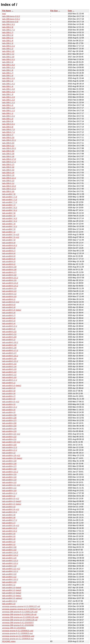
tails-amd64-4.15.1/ (10, 472)
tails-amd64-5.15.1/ (10, 361)
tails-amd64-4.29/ (9, 415)
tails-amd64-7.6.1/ (10, 210)
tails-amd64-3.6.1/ (10, 531)
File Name (7, 11)
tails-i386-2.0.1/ (9, 59)
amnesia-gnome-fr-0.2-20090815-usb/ (18, 631)
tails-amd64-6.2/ (9, 264)
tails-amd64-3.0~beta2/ (12, 593)
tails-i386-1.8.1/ (9, 67)
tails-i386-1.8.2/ (9, 65)
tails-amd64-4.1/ (9, 496)
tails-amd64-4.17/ (9, 466)
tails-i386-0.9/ (8, 121)
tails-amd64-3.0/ (9, 604)
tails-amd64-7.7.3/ (10, 197)
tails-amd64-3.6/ (9, 534)
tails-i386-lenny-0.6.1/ (11, 19)
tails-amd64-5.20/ (9, 337)
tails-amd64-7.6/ (9, 213)
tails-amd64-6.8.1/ (10, 245)
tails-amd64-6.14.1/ (10, 286)
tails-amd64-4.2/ (9, 453)
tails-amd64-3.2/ (9, 544)
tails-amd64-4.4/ (9, 410)
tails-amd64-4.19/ (9, 461)
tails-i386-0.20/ (8, 151)
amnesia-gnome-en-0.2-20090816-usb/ (18, 636)
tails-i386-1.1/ (8, 113)
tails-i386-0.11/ (8, 183)
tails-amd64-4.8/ (9, 394)
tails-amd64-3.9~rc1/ (11, 509)
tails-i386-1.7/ (8, 73)
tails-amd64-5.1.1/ (10, 380)
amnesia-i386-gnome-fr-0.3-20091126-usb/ (20, 612)
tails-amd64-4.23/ (9, 431)
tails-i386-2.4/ (8, 41)
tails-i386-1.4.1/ (9, 84)
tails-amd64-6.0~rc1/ (11, 302)
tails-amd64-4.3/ (9, 412)
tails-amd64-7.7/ (9, 205)
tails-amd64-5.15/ (9, 364)
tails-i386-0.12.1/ (9, 178)
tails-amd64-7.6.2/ (10, 208)
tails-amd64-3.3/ (9, 542)
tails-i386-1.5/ (8, 81)
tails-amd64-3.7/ (9, 523)
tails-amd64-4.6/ (9, 399)
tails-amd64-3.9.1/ (10, 512)
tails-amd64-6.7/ (9, 251)
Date (70, 11)
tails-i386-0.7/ (8, 135)
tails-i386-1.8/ (8, 70)
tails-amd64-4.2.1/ (10, 450)
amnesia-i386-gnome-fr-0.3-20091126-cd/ (19, 614)
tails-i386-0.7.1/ (9, 132)
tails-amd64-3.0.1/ (10, 601)
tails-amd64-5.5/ (9, 321)
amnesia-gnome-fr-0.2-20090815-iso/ (17, 633)
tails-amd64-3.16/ (9, 547)
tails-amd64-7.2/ (9, 229)
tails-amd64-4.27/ (9, 420)
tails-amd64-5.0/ (9, 388)
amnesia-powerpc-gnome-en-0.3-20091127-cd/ (22, 609)
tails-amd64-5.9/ (9, 307)
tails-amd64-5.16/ (9, 359)
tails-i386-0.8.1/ (9, 124)
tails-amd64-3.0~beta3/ (12, 590)
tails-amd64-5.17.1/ (10, 350)
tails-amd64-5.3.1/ (10, 326)
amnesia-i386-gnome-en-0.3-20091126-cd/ (20, 620)
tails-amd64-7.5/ (9, 216)
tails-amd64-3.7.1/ (10, 520)
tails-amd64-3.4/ (9, 539)
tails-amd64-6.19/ (9, 267)
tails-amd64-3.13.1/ (10, 563)
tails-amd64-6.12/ (9, 291)
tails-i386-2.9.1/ (9, 24)
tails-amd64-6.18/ (9, 270)
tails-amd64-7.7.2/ (10, 200)
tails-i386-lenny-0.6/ (10, 22)
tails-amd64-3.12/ (9, 574)
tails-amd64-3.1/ (9, 585)
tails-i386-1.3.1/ (9, 92)
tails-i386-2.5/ (8, 38)
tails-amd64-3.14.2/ (10, 552)
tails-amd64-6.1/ (9, 299)
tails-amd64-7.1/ (9, 232)
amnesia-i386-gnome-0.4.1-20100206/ (18, 625)
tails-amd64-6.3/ (9, 262)
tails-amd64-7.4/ (9, 224)
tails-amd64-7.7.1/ (10, 202)
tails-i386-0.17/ (8, 164)
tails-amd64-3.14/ (9, 558)
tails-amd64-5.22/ (9, 332)
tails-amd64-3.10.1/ (10, 579)
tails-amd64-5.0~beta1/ (12, 386)
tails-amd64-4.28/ (9, 418)
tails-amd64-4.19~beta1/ (12, 458)
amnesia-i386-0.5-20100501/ (14, 628)
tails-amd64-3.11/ (9, 577)
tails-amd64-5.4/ (9, 323)
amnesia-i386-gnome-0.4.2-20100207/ (18, 623)
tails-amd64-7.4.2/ (10, 218)
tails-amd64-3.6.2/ (10, 528)
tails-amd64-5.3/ (9, 329)
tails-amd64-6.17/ (9, 272)
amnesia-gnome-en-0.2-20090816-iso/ (18, 639)
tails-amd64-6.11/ (9, 294)
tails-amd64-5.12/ (9, 372)
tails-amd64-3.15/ (9, 550)
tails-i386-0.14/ (8, 173)
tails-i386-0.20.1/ (9, 148)
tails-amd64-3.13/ (9, 566)
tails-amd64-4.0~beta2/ (12, 501)
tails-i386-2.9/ (8, 27)
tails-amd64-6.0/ (9, 305)
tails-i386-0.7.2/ (9, 130)
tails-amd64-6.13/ (9, 288)
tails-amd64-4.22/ (9, 437)
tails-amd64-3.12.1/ (10, 571)
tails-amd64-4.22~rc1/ (11, 434)
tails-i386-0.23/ (8, 138)
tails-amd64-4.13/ (9, 480)
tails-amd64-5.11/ (9, 375)
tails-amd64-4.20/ (9, 445)
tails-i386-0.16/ (8, 167)
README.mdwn (9, 641)
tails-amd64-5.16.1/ (10, 356)
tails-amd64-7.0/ (9, 240)
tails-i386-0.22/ (8, 143)
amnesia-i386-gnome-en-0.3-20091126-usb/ (20, 617)
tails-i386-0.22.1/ (9, 140)
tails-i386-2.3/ (8, 43)
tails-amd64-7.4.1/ (10, 221)
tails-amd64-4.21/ (9, 439)
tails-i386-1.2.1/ (9, 103)
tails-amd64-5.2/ (9, 340)
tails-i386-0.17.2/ (9, 159)
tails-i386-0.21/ (8, 146)
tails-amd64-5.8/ (9, 313)
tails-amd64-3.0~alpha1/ (12, 598)
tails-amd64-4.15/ (9, 474)
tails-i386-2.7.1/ (9, 30)
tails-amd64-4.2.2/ (10, 447)
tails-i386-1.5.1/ (9, 78)
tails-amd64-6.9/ (9, 243)
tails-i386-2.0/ (8, 62)
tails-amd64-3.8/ (9, 518)
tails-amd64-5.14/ (9, 367)
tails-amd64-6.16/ (9, 275)
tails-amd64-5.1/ (9, 383)
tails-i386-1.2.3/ (9, 97)
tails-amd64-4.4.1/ (10, 407)
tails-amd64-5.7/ (9, 315)
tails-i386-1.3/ (8, 94)
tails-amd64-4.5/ (9, 404)
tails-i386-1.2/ (8, 105)
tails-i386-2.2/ (8, 49)
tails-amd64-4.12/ (9, 482)
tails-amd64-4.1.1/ (10, 493)
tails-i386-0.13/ (8, 175)
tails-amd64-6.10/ (9, 296)
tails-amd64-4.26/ (9, 423)
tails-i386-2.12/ (8, 51)
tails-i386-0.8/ (8, 127)
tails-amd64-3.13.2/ (10, 561)
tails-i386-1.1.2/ (9, 108)
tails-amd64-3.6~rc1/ (11, 526)
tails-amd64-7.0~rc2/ (11, 235)
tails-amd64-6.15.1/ (10, 278)
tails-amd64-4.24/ (9, 429)
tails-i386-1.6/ (8, 76)
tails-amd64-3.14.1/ (10, 555)
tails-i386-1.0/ (8, 119)
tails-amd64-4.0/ (9, 507)
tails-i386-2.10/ (8, 57)
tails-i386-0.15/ (8, 170)
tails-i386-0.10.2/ (9, 186)
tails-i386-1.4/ (8, 86)
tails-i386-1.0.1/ (9, 116)
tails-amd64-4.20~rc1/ (11, 442)
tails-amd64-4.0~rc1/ (11, 499)
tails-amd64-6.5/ (9, 256)
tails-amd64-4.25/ (9, 426)
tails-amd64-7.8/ (9, 194)
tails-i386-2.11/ (8, 54)
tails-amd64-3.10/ (9, 582)
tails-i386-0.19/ (8, 154)
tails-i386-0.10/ (8, 191)
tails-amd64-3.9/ (9, 515)
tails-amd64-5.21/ (9, 334)
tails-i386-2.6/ (8, 35)
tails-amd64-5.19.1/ (10, 342)
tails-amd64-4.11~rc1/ (11, 485)
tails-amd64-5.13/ (9, 369)
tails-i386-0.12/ (8, 181)
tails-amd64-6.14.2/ (10, 283)
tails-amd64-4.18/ (9, 464)
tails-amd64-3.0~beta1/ (12, 596)
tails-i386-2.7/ (8, 32)
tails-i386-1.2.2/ (9, 100)
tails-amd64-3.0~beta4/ (12, 588)
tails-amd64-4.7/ (9, 396)
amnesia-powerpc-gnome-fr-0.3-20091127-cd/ (21, 606)
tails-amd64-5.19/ (9, 345)
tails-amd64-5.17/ (9, 353)
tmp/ (4, 14)
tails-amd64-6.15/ (9, 280)
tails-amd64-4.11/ (9, 488)
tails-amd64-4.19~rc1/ (11, 455)
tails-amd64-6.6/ (9, 253)
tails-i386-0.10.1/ (9, 189)
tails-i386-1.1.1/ (9, 111)
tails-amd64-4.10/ (9, 491)
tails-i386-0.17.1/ (9, 162)
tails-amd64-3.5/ (9, 536)
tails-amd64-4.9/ (9, 391)
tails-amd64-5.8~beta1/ (12, 310)
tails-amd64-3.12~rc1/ (11, 569)
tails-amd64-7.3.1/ (10, 226)
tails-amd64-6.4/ (9, 259)
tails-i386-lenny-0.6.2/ (11, 16)
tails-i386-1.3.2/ (9, 89)
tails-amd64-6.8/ (9, 248)
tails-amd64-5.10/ (9, 377)
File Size (54, 11)
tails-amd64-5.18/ (9, 348)
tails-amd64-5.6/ (9, 318)
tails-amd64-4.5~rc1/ (11, 402)
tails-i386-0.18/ (8, 156)
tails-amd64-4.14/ (9, 477)
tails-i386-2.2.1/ (9, 46)
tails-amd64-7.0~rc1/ (11, 237)
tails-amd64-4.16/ (9, 469)
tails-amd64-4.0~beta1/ (12, 504)
